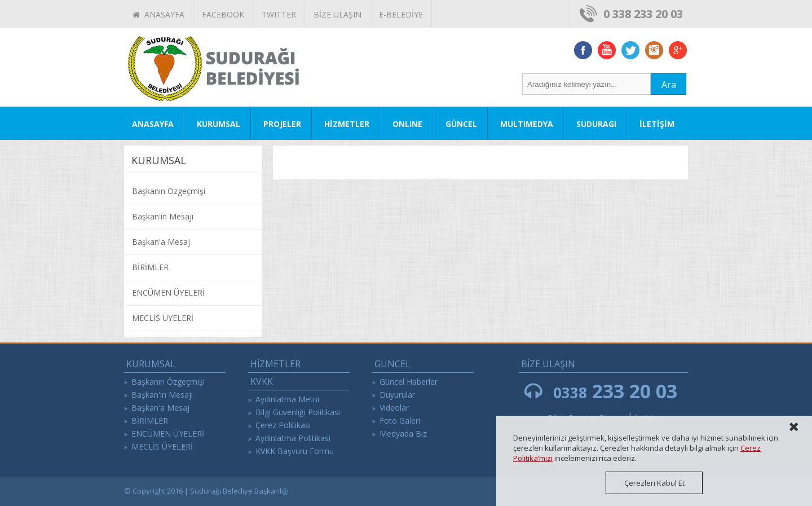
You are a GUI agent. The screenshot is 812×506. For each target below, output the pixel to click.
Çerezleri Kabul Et (654, 483)
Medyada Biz (403, 434)
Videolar (394, 408)
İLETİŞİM (657, 124)
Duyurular (397, 395)
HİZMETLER (347, 124)
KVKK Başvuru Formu (295, 451)
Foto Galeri (400, 421)
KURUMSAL (219, 124)
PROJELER (282, 124)
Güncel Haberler (409, 382)
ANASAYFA (158, 14)
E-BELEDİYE (401, 14)
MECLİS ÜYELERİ (163, 318)
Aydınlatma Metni (287, 399)
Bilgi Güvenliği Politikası (298, 412)
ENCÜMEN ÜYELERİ (168, 292)
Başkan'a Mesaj (161, 242)
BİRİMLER (150, 267)
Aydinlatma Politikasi (293, 438)
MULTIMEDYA (527, 124)
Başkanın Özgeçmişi (169, 191)
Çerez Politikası (283, 425)
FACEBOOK (223, 14)
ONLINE (407, 124)
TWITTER (279, 14)
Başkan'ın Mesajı (163, 216)
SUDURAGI (596, 124)
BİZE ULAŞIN (337, 14)
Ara (669, 85)
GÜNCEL (461, 124)
